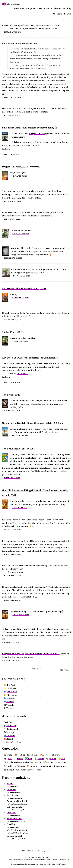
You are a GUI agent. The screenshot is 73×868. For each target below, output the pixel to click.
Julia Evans (12, 795)
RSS (24, 851)
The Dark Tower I (36, 611)
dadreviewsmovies (20, 762)
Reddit (8, 739)
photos (58, 755)
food (6, 762)
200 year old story (38, 133)
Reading (67, 8)
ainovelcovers (28, 770)
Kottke (10, 784)
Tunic (11, 587)
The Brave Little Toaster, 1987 (18, 449)
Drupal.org (10, 726)
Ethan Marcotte (14, 818)
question (8, 755)
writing (50, 762)
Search (68, 14)
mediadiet (46, 766)
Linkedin (9, 736)
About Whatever (14, 792)
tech (30, 759)
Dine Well (11, 813)
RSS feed (9, 685)
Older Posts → (65, 670)
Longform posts (34, 8)
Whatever (11, 790)
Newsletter (19, 8)
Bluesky (9, 702)
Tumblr (9, 705)
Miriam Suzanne (16, 43)
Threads (9, 708)
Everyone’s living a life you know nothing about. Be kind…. (31, 654)
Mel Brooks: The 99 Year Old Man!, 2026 (24, 288)
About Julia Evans (15, 798)
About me (57, 14)
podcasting (61, 762)
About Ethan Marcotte (17, 821)
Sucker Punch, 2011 (13, 332)
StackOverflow (12, 742)
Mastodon (10, 698)
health (10, 766)
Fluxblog (11, 824)
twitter (40, 770)
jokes (9, 759)
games (41, 759)
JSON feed (10, 688)
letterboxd (32, 755)
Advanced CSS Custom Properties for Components (30, 358)
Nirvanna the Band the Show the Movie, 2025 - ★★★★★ (33, 423)
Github (9, 722)
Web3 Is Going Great (17, 830)
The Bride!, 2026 (11, 395)
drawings (34, 766)
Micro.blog (10, 695)
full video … (23, 374)
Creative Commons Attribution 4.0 (57, 860)
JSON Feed (31, 851)
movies (46, 755)
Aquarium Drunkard (17, 801)
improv (38, 762)
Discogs (9, 732)
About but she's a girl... (17, 810)
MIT (59, 864)
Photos (57, 8)
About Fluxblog (14, 827)
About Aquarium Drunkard (18, 804)
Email (49, 851)
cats (63, 759)
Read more (6, 149)
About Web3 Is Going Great (18, 833)
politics (53, 759)
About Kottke (13, 787)
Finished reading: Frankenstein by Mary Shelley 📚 (30, 128)
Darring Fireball (15, 836)
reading (21, 755)
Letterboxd (11, 729)
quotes (21, 766)
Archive (48, 8)
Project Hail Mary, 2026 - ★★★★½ (21, 167)
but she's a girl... (15, 807)
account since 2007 (12, 112)
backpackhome (11, 770)
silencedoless (60, 766)
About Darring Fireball (17, 839)
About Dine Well (14, 816)
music (20, 759)
